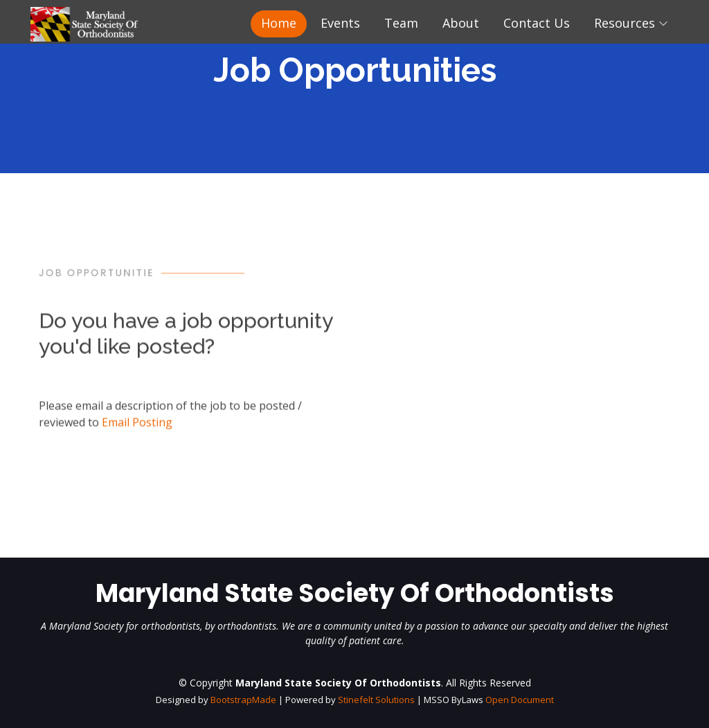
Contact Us (537, 23)
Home (279, 23)
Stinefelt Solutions (376, 700)
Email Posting (137, 429)
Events (340, 23)
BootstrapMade (243, 700)
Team (401, 23)
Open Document (520, 700)
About (461, 23)
